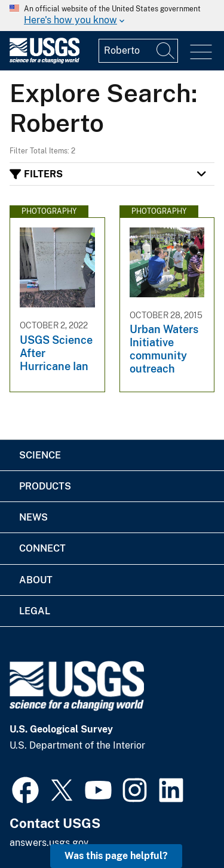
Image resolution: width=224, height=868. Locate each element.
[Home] (45, 61)
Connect (42, 548)
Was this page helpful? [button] (116, 856)
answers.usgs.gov (49, 843)
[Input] (138, 51)
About (36, 580)
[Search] (166, 51)
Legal (35, 611)
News (33, 517)
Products (45, 486)
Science (40, 455)
